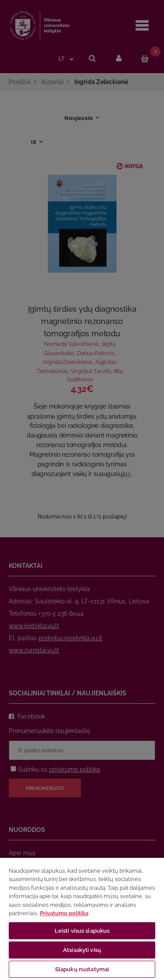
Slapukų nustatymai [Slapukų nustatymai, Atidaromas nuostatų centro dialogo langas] (82, 969)
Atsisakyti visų (82, 950)
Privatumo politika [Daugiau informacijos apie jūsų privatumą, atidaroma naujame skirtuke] (64, 913)
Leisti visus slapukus (82, 931)
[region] (82, 918)
